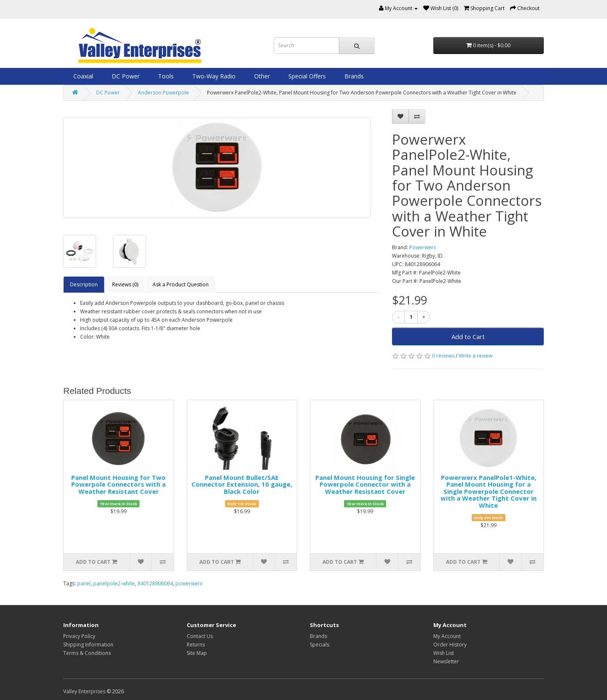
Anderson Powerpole (163, 93)
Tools (165, 76)
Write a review (475, 356)
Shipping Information (88, 645)
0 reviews (443, 356)
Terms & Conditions (87, 653)
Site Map (197, 653)
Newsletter (446, 661)
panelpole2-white (114, 583)
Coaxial (82, 76)
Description (84, 284)
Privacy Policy (79, 636)
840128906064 (155, 583)
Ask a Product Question (181, 284)
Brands (353, 76)
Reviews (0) (125, 284)
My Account (447, 636)
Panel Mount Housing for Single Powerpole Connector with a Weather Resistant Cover (365, 484)
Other (261, 76)
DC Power (125, 76)
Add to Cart (468, 337)
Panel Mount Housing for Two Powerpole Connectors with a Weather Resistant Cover (118, 484)
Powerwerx (423, 247)
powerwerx (189, 583)
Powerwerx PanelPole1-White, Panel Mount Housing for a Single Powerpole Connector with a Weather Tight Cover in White (489, 491)
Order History (450, 645)
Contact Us (200, 636)
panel (84, 583)
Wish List (444, 653)
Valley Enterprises (84, 691)
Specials (320, 645)
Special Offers (306, 76)
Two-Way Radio (213, 76)
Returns (196, 645)
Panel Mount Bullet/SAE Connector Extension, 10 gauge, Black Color (242, 484)
